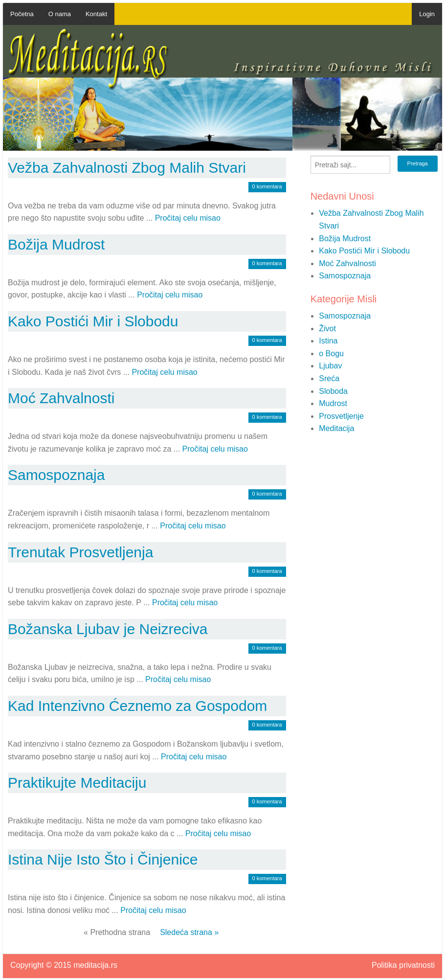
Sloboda (333, 391)
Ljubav (330, 366)
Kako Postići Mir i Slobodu (93, 321)
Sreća (329, 378)
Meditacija (336, 428)
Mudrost (333, 403)
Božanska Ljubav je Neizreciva (108, 629)
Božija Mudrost (56, 244)
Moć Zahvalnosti (61, 398)
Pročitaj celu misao (188, 218)
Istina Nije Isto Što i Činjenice (103, 859)
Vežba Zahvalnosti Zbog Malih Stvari (127, 168)
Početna (22, 14)
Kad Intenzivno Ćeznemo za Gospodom (137, 706)
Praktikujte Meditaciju (77, 783)
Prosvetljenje (341, 416)
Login (427, 14)
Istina (328, 341)
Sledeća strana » (189, 932)
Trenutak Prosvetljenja (80, 552)
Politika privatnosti (403, 965)
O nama (60, 14)
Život (327, 329)
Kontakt (96, 14)
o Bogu (331, 353)
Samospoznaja (56, 475)
